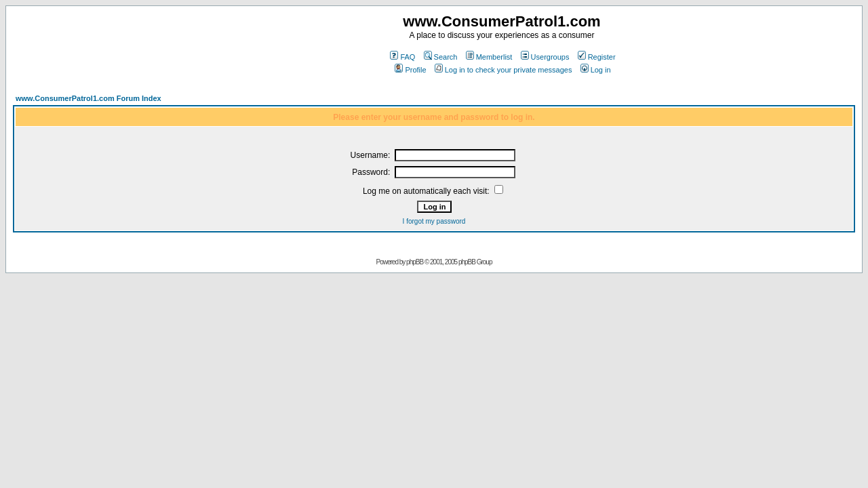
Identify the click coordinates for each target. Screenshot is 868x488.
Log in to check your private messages (504, 70)
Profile (410, 70)
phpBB (415, 262)
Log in (596, 70)
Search (441, 57)
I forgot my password (434, 221)
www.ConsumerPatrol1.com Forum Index (88, 98)
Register (597, 57)
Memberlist (489, 57)
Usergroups (545, 57)
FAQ (402, 57)
